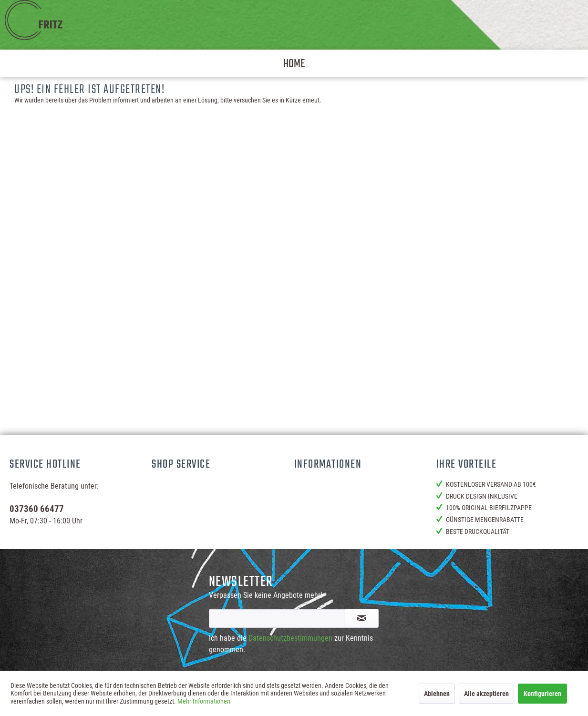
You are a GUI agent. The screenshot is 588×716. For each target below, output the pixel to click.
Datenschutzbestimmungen (290, 638)
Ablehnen (437, 694)
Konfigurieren (542, 694)
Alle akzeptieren (486, 694)
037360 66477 (37, 509)
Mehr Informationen (204, 701)
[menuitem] (294, 63)
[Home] (294, 63)
